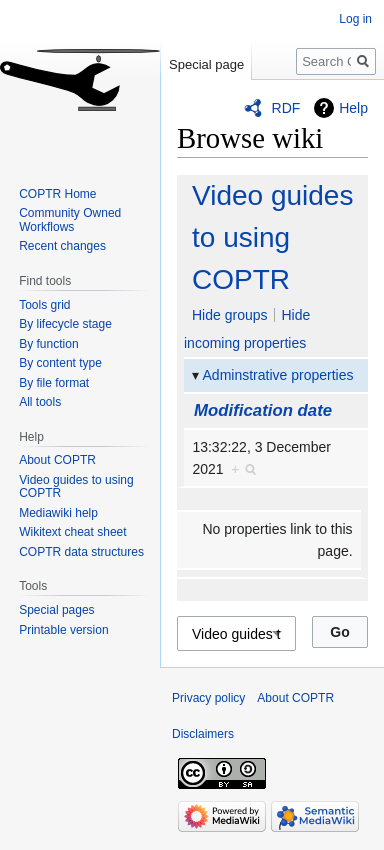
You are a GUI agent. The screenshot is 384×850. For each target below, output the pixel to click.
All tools (40, 402)
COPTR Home (57, 194)
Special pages (56, 610)
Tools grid (44, 305)
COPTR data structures (81, 552)
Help (353, 108)
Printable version (63, 630)
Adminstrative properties (278, 375)
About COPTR (57, 460)
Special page (206, 64)
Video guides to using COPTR (272, 237)
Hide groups (230, 315)
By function (48, 344)
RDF (286, 108)
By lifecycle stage (65, 324)
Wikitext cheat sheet (72, 532)
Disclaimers (203, 734)
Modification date (263, 410)
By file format (54, 383)
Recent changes (62, 246)
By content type (60, 363)
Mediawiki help (58, 513)
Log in (355, 19)
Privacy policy (208, 698)
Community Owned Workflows (70, 220)
